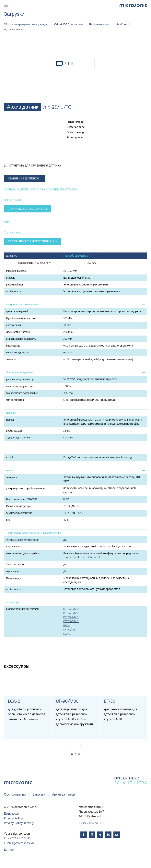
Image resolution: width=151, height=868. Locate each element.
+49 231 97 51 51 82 (18, 839)
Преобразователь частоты (21, 318)
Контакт (9, 850)
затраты (11, 451)
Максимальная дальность (21, 339)
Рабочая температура (18, 506)
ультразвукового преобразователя (26, 488)
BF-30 (67, 626)
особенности (14, 292)
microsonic (18, 784)
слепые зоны (13, 325)
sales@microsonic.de (20, 843)
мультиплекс (13, 571)
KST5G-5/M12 (71, 622)
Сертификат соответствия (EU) (31, 242)
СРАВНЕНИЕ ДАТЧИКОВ (24, 179)
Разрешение (13, 346)
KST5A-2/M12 (71, 609)
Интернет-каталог (100, 24)
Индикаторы (13, 578)
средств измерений (17, 311)
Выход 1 (11, 420)
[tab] (75, 305)
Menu (6, 5)
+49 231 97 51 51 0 (92, 823)
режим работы (14, 285)
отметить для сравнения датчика (35, 166)
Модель (11, 278)
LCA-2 (67, 634)
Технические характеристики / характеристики (34, 533)
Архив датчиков (13, 29)
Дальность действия (18, 332)
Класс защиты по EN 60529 (22, 499)
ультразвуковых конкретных (23, 305)
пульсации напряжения (20, 386)
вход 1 (10, 458)
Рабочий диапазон (17, 271)
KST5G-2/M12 (71, 617)
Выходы (11, 413)
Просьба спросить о (76, 256)
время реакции (15, 431)
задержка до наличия (18, 438)
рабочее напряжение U (20, 380)
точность (11, 360)
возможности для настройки (23, 554)
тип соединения (15, 400)
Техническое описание (26, 209)
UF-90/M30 (70, 630)
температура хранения (19, 513)
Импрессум (12, 814)
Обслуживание (15, 795)
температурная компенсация (23, 540)
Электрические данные (20, 373)
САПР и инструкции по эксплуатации (26, 24)
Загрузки (39, 795)
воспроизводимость (18, 353)
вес (8, 520)
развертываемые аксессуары (23, 609)
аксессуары (13, 602)
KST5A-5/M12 (71, 613)
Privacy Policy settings (19, 823)
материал (12, 477)
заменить (11, 256)
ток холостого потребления (22, 393)
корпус (10, 471)
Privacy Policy (13, 819)
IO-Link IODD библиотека (68, 24)
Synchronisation (16, 565)
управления (13, 547)
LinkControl (123, 24)
